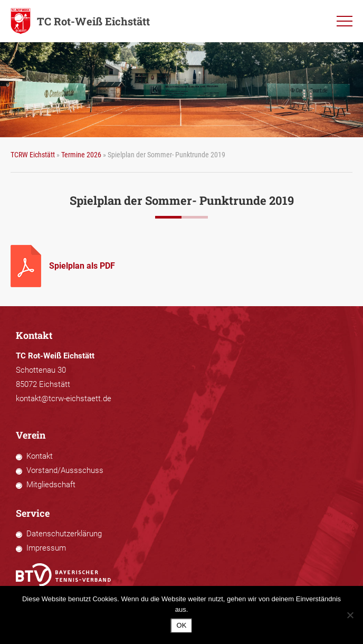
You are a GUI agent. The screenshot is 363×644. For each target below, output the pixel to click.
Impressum (46, 548)
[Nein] (350, 615)
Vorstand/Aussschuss (65, 470)
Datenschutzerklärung (64, 534)
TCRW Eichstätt (33, 155)
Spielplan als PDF (82, 266)
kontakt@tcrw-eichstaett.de (64, 399)
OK (182, 625)
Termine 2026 (81, 155)
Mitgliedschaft (51, 485)
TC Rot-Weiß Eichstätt (80, 21)
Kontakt (40, 456)
